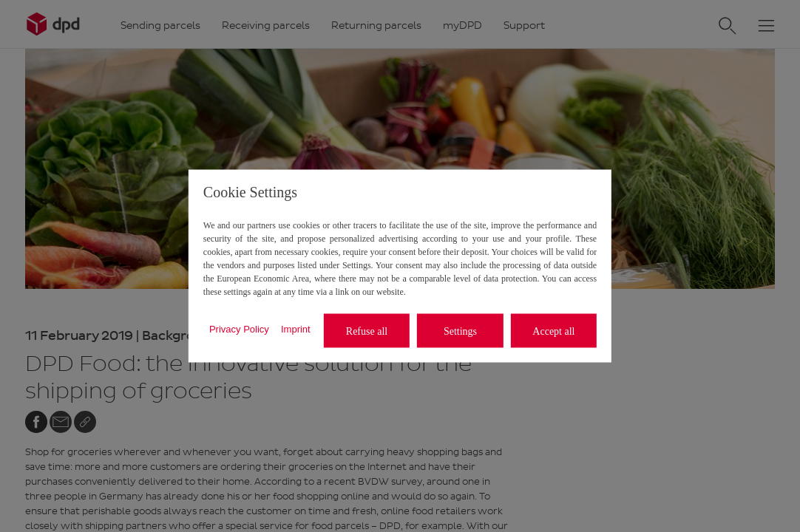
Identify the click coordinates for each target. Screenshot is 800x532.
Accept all (553, 331)
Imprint (296, 328)
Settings (460, 331)
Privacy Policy (239, 328)
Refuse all (367, 331)
